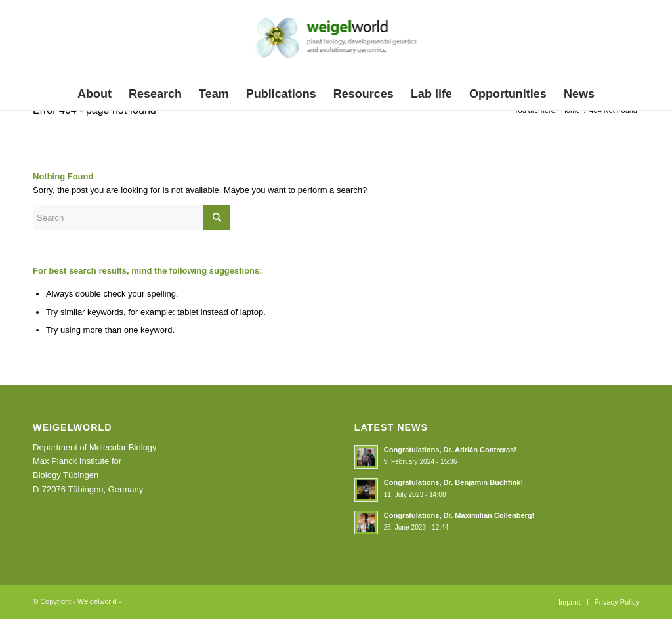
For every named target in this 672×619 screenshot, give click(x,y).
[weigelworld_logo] (336, 42)
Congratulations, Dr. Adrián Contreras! (450, 450)
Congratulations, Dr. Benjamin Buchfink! (453, 482)
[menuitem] (94, 94)
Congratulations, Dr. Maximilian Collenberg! (459, 515)
